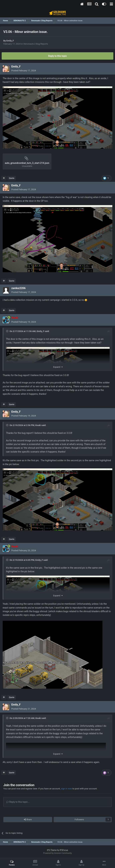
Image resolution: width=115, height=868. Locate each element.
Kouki (38, 425)
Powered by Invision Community (57, 853)
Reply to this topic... (18, 802)
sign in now (66, 789)
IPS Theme (52, 850)
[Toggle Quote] (8, 331)
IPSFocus (64, 850)
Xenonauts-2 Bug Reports (36, 44)
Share (28, 820)
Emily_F (10, 41)
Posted (24, 71)
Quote (12, 178)
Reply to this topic (58, 56)
